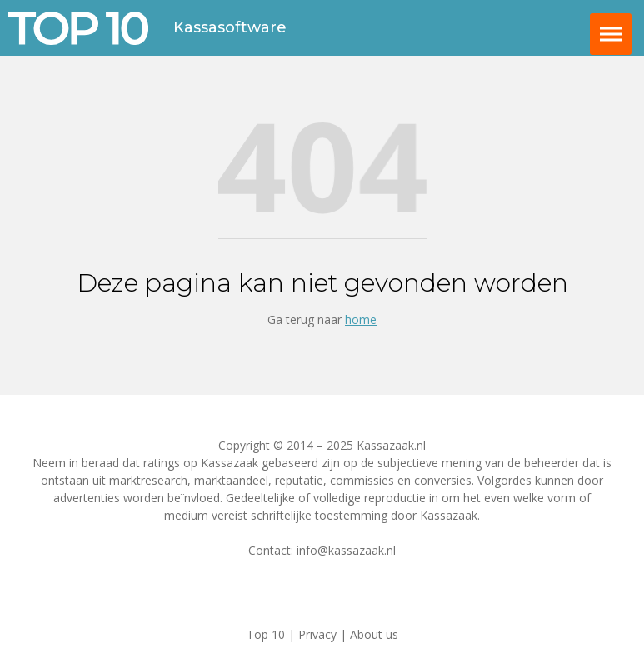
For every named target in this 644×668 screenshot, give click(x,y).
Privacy (317, 634)
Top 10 (266, 634)
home (361, 319)
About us (374, 634)
